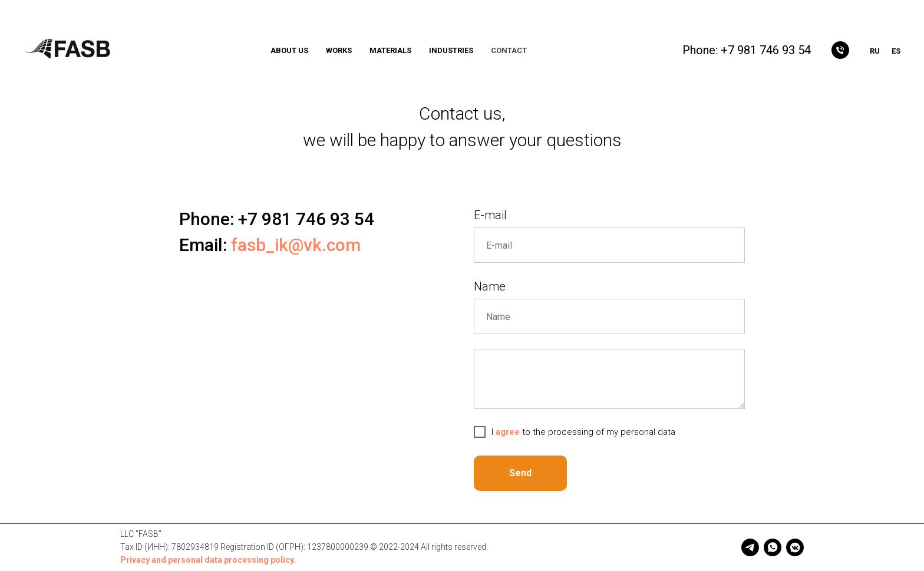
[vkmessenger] (795, 547)
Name (490, 286)
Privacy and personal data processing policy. (208, 560)
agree (509, 432)
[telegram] (750, 547)
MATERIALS (390, 50)
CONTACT (509, 50)
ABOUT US (289, 50)
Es (896, 51)
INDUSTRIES (451, 50)
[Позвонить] (840, 50)
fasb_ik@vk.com (296, 245)
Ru (875, 51)
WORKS (339, 50)
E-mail (490, 215)
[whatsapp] (773, 547)
